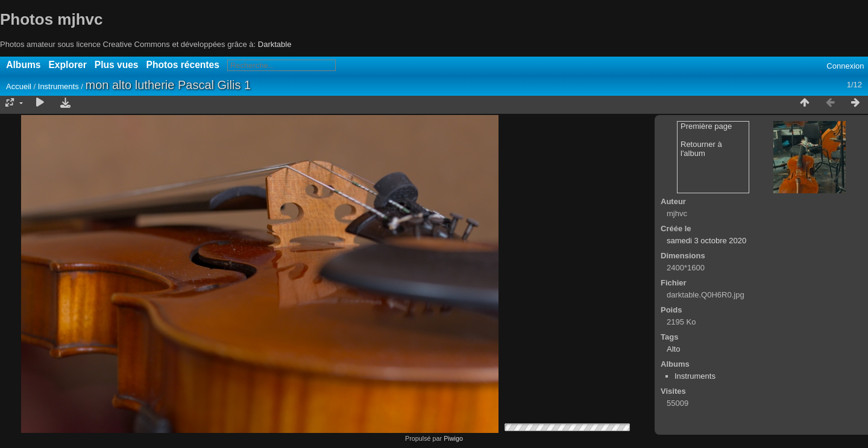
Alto (673, 349)
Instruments (58, 86)
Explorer (67, 65)
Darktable (275, 44)
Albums (23, 65)
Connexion (845, 66)
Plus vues (117, 65)
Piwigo (453, 438)
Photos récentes (183, 65)
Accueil (19, 86)
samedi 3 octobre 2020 (706, 241)
